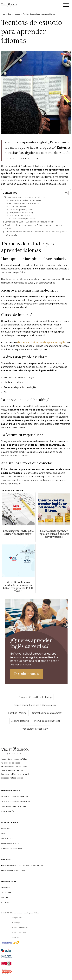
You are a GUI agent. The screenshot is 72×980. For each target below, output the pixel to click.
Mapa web (16, 937)
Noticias (17, 14)
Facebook (5, 888)
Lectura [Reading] (20, 721)
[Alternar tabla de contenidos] (65, 193)
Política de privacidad (20, 928)
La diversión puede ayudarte (21, 209)
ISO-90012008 (17, 918)
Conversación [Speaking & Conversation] (35, 705)
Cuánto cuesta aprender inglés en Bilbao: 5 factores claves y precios (33, 227)
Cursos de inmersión (17, 206)
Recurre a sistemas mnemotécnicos (24, 203)
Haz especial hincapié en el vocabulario (25, 200)
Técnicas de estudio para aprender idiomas (25, 197)
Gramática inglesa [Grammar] (47, 713)
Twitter (5, 898)
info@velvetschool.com (13, 870)
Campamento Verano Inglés (14, 807)
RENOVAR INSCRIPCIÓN (10, 843)
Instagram (6, 893)
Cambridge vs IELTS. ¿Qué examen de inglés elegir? (29, 222)
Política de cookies (19, 932)
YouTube (5, 902)
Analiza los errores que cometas (22, 219)
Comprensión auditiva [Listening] (35, 697)
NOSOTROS (5, 829)
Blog (10, 14)
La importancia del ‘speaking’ (21, 213)
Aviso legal (16, 923)
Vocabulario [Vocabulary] (35, 729)
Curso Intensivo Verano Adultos (16, 802)
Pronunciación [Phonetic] (47, 721)
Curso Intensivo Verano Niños (15, 797)
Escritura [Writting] (18, 713)
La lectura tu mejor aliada (20, 215)
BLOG (3, 834)
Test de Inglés (7, 811)
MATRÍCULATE (7, 839)
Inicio (3, 14)
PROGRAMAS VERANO (10, 791)
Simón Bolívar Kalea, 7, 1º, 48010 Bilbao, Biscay (22, 866)
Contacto (6, 859)
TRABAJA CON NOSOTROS (11, 848)
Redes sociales (9, 882)
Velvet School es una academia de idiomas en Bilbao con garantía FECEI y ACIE (36, 233)
